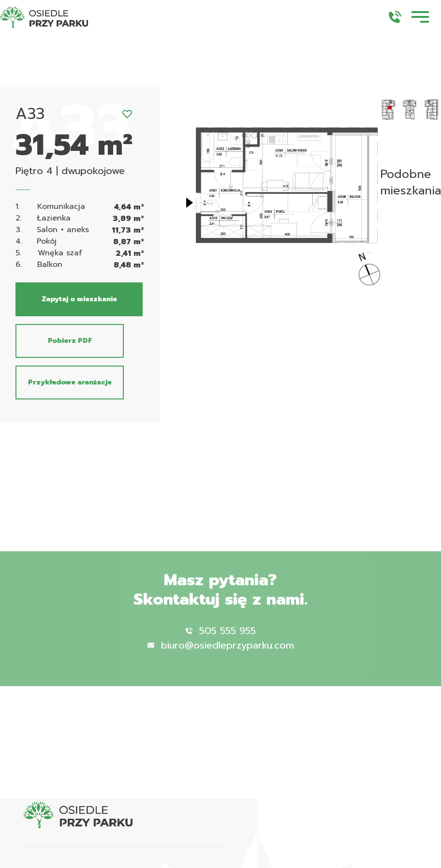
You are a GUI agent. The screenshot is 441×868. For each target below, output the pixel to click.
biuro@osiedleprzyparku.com (221, 657)
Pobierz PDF (70, 341)
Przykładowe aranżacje (70, 382)
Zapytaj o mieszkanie (79, 299)
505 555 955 (221, 643)
